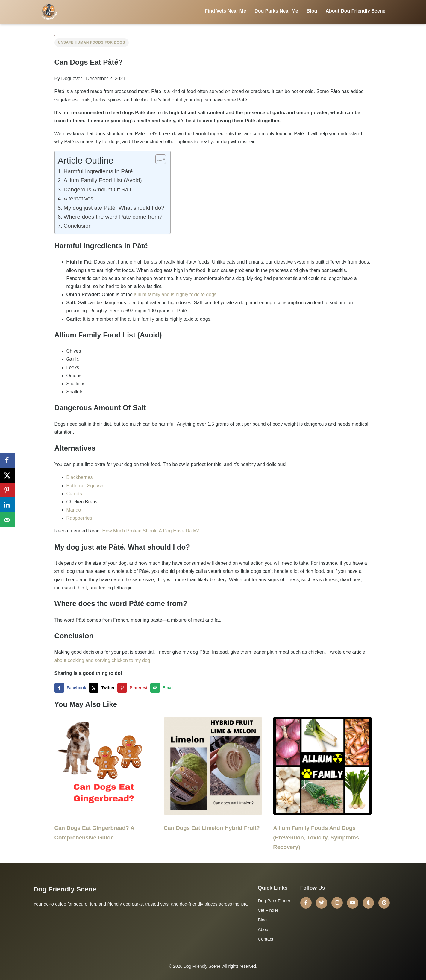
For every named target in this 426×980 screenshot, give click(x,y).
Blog (312, 11)
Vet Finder (268, 910)
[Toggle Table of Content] (158, 159)
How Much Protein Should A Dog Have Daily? (151, 531)
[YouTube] (353, 903)
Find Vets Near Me (225, 11)
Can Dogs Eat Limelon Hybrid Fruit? (212, 828)
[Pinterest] (384, 903)
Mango (74, 510)
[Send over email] (163, 688)
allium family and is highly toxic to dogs (175, 295)
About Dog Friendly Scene (355, 11)
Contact (266, 939)
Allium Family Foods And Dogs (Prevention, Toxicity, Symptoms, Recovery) (317, 837)
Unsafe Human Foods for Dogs (92, 42)
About (264, 929)
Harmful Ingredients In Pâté (98, 171)
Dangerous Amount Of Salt (97, 190)
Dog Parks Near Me (276, 11)
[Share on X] (103, 688)
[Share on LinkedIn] (7, 505)
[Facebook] (306, 903)
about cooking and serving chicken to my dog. (103, 660)
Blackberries (80, 477)
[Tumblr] (368, 903)
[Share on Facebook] (72, 688)
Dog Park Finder (274, 901)
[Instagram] (337, 903)
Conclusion (78, 226)
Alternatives (78, 198)
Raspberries (79, 518)
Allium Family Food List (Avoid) (103, 180)
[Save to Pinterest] (134, 688)
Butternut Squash (85, 486)
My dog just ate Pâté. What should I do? (114, 208)
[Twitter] (322, 903)
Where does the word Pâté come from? (113, 217)
